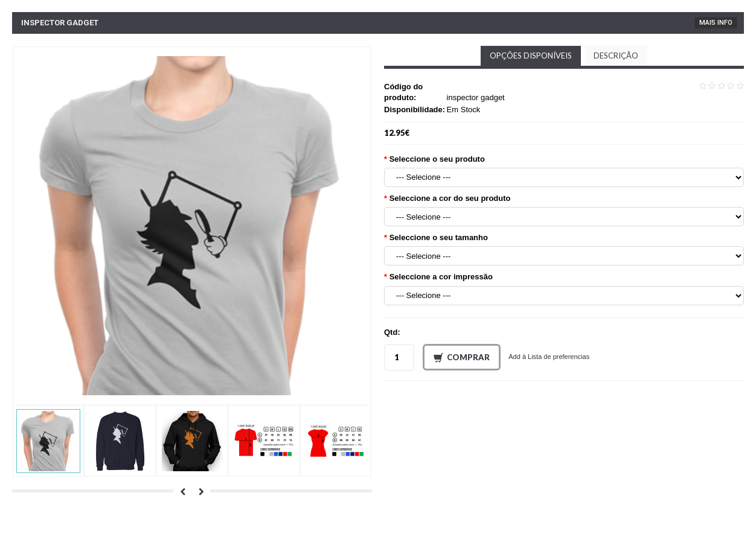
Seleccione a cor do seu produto (450, 198)
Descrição (616, 56)
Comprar (462, 358)
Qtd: (392, 332)
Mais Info (716, 23)
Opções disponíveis (531, 56)
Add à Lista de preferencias (549, 357)
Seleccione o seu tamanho (439, 237)
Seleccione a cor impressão (441, 277)
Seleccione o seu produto (437, 159)
